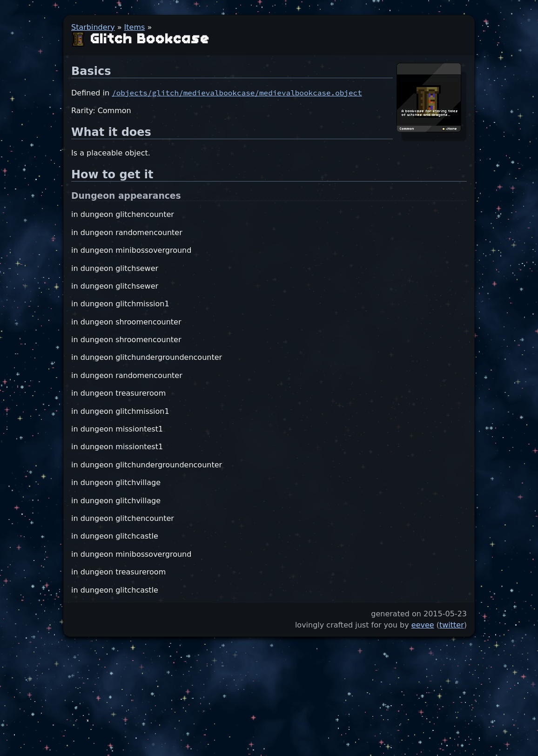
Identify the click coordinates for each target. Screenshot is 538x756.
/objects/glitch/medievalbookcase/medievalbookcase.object (237, 93)
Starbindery (93, 27)
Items (135, 27)
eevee (423, 625)
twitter (452, 625)
